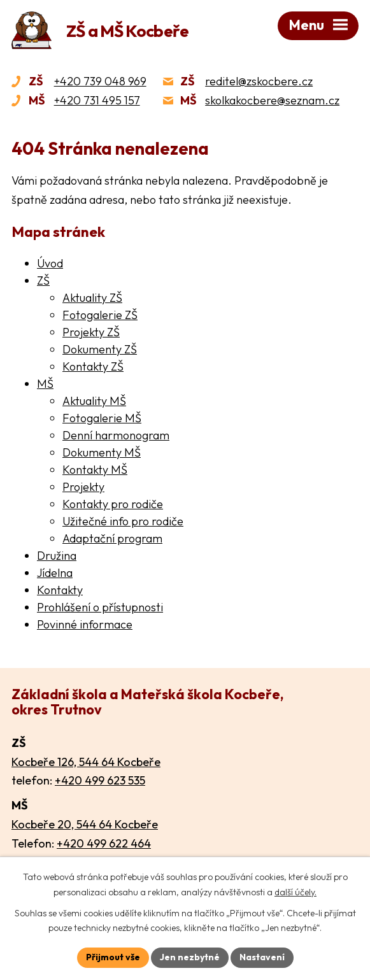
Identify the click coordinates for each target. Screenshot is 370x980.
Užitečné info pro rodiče (123, 521)
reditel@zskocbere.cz (259, 81)
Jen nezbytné (190, 957)
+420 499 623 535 (100, 780)
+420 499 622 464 (104, 843)
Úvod (50, 263)
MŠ (45, 384)
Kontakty (60, 590)
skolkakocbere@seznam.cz (272, 100)
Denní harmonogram (116, 435)
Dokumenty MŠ (102, 452)
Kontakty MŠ (95, 470)
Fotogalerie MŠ (102, 418)
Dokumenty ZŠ (100, 349)
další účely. (295, 892)
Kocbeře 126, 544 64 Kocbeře (86, 762)
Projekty (83, 487)
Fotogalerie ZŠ (100, 315)
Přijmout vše (113, 957)
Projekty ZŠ (91, 332)
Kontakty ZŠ (93, 366)
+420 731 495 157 (97, 100)
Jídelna (55, 573)
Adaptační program (112, 538)
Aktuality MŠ (94, 401)
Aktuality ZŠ (92, 298)
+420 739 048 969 (100, 81)
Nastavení (262, 957)
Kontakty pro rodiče (113, 504)
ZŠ (43, 281)
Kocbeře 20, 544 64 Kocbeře (85, 824)
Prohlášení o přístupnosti (100, 607)
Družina (57, 556)
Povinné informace (85, 624)
